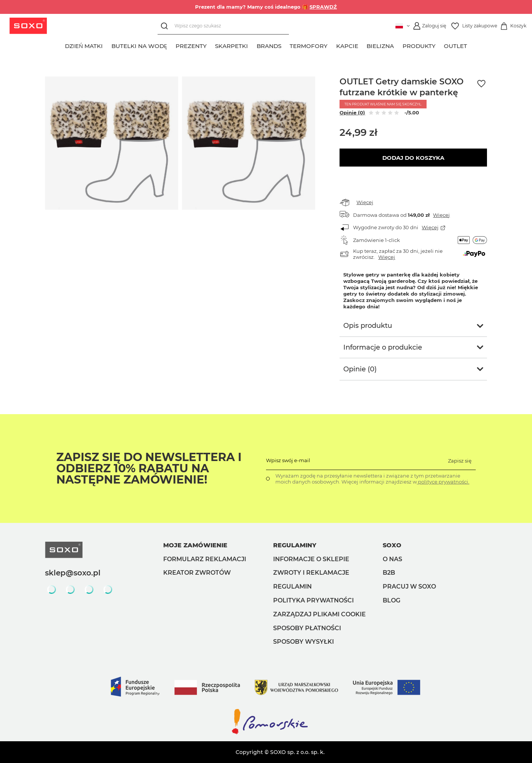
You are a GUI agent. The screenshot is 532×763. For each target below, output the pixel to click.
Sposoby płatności (307, 628)
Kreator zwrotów (197, 573)
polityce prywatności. (443, 482)
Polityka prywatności (313, 600)
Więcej (365, 202)
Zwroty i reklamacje (311, 573)
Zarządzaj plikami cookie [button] (319, 614)
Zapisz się (460, 461)
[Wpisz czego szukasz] (223, 26)
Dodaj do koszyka (413, 158)
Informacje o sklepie (311, 559)
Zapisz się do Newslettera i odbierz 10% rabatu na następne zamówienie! (149, 469)
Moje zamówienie (195, 545)
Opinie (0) (352, 113)
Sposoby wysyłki (304, 642)
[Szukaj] (166, 26)
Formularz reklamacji (205, 559)
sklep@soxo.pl (73, 573)
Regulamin (292, 587)
